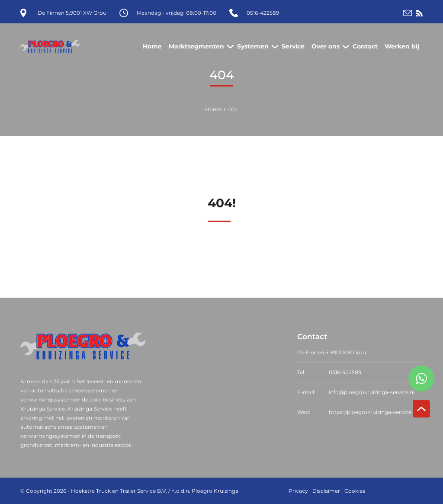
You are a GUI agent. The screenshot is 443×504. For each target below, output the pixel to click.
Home (213, 109)
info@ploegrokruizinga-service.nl (372, 392)
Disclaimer (326, 491)
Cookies (355, 491)
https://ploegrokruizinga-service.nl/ (374, 412)
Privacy (298, 491)
